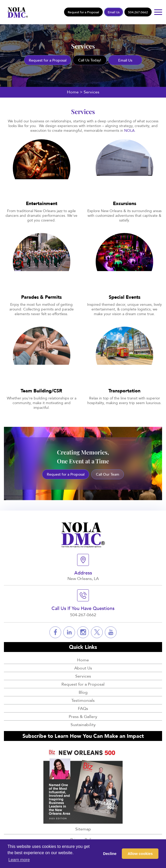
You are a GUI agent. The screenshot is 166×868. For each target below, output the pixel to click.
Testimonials (83, 700)
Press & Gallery (83, 716)
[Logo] (17, 11)
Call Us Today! (90, 60)
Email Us (114, 12)
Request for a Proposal (83, 12)
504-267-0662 (83, 615)
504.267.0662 (138, 12)
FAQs (83, 708)
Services (83, 676)
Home (73, 92)
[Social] (55, 632)
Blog (83, 692)
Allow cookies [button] (140, 854)
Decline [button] (110, 854)
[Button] (158, 12)
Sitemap (83, 829)
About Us (83, 668)
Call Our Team (108, 474)
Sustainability (83, 725)
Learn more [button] (19, 860)
